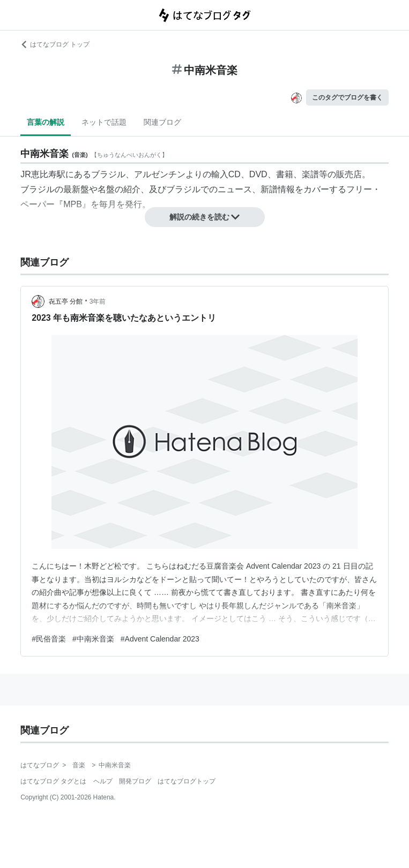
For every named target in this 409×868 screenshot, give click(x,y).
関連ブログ (162, 122)
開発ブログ (135, 781)
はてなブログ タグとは (53, 781)
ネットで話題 (104, 122)
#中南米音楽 (93, 639)
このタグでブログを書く (347, 97)
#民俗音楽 (49, 639)
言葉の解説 (46, 122)
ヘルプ (103, 781)
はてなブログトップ (187, 781)
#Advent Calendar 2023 (160, 639)
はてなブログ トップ (55, 44)
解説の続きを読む (205, 217)
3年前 (98, 301)
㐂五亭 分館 (66, 301)
